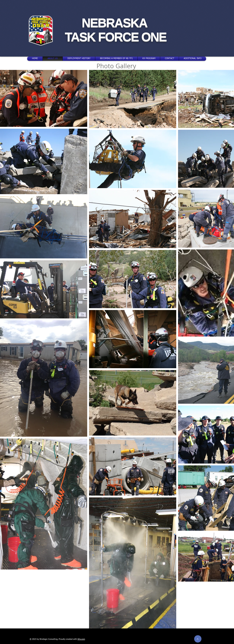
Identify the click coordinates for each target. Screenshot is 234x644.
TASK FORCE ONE (116, 37)
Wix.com (81, 639)
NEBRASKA (115, 23)
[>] (198, 639)
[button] (193, 59)
